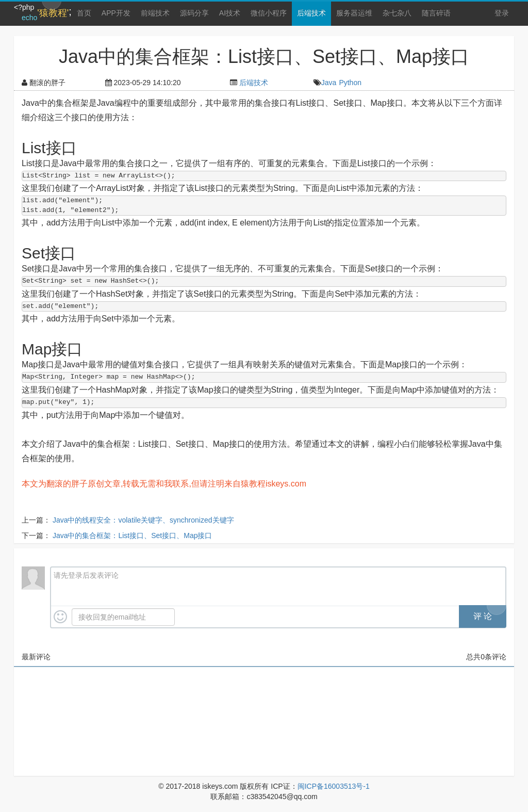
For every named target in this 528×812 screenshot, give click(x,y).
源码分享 (194, 13)
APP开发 (116, 13)
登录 (502, 13)
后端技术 (311, 13)
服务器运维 (354, 13)
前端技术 (155, 13)
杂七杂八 (397, 13)
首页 (84, 13)
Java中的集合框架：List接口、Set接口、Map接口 (133, 535)
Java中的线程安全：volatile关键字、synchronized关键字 (143, 520)
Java (329, 83)
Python (350, 83)
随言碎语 (436, 13)
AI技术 (230, 13)
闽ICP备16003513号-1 (334, 786)
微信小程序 (269, 13)
